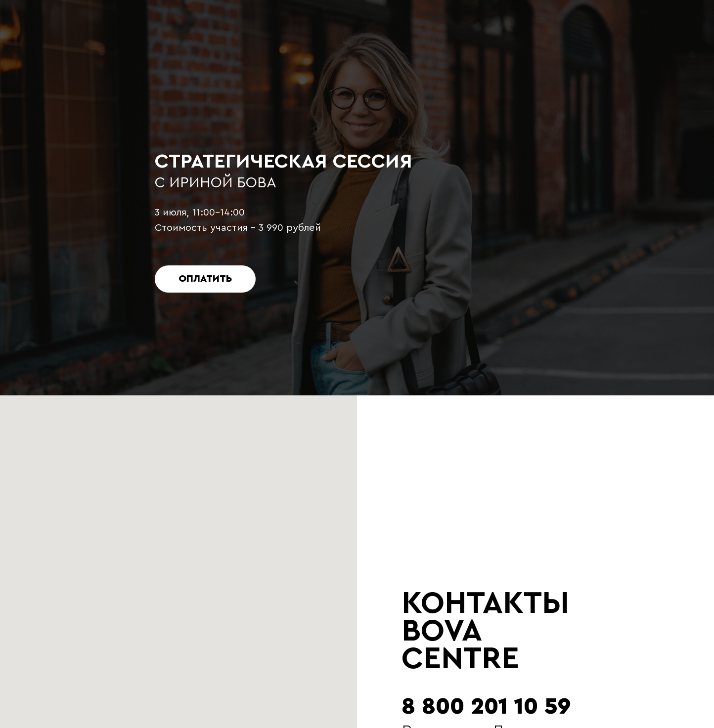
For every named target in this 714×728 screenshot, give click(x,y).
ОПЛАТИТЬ (205, 279)
